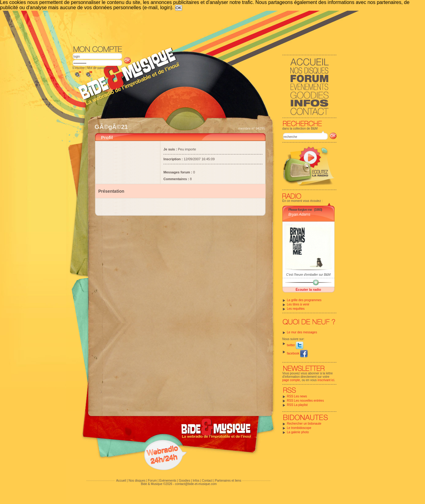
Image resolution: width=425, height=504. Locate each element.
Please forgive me (300, 210)
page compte (291, 380)
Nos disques (137, 481)
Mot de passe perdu (101, 68)
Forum (152, 481)
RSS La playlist (297, 405)
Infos (196, 481)
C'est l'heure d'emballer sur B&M (308, 275)
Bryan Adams (300, 214)
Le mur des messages (302, 332)
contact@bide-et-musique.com (196, 484)
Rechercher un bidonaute (304, 424)
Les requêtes (296, 309)
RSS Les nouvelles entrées (306, 401)
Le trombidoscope (299, 428)
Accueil (121, 481)
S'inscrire (79, 68)
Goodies (184, 481)
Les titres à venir (298, 304)
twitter (295, 345)
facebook (297, 353)
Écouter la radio (308, 290)
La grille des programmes (304, 300)
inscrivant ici (326, 380)
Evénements (168, 481)
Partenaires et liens (228, 481)
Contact (207, 481)
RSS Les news (297, 396)
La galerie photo (298, 432)
